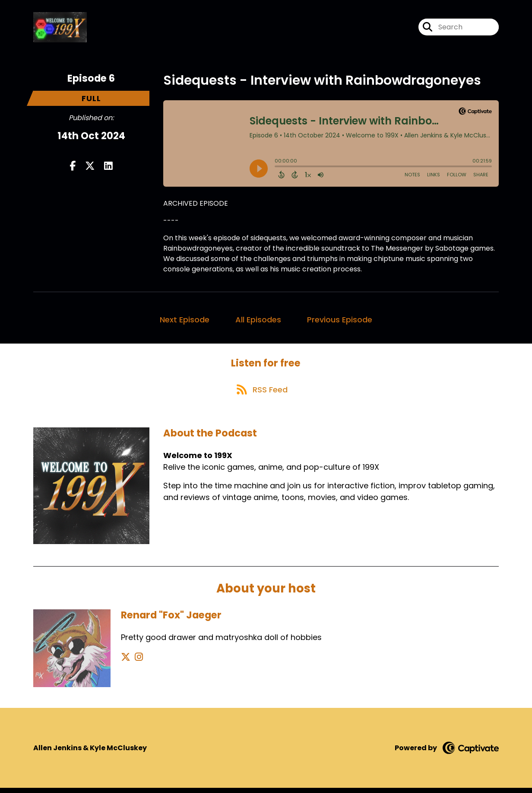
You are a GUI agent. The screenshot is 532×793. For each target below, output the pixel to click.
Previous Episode (340, 321)
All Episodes (258, 321)
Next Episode (185, 321)
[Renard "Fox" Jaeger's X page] (126, 662)
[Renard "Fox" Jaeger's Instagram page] (136, 662)
